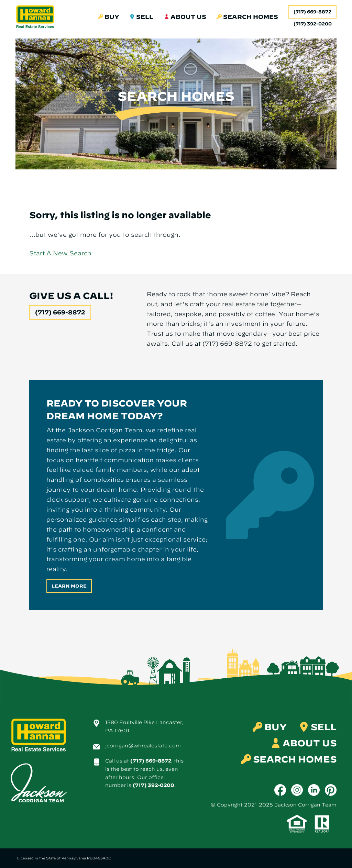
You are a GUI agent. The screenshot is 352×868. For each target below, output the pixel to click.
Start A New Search (60, 253)
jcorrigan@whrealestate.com (143, 746)
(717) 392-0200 (153, 785)
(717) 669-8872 (312, 12)
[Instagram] (297, 790)
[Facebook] (280, 790)
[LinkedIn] (314, 790)
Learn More (69, 586)
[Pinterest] (331, 790)
